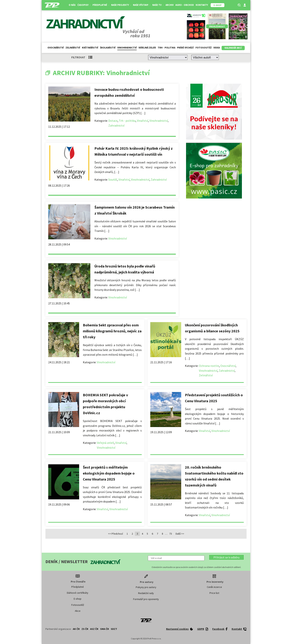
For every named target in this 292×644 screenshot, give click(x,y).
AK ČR (76, 629)
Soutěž (113, 179)
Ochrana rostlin (209, 366)
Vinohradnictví (127, 48)
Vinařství (142, 121)
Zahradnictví (116, 125)
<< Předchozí (115, 534)
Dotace (113, 121)
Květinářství (90, 48)
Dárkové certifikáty (78, 593)
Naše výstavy (142, 5)
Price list (214, 593)
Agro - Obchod (185, 5)
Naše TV (158, 5)
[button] (226, 557)
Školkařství (108, 48)
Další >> (180, 534)
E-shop (78, 599)
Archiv (170, 5)
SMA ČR (105, 629)
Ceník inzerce (214, 587)
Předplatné (101, 5)
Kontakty (202, 5)
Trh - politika (166, 48)
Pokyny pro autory (146, 587)
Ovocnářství (56, 48)
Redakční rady (146, 593)
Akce (78, 611)
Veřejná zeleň (147, 48)
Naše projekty (121, 5)
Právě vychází (185, 48)
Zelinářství (73, 48)
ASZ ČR (94, 629)
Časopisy (84, 5)
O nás (72, 5)
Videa (217, 48)
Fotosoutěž (204, 48)
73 (171, 534)
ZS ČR (85, 629)
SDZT (114, 629)
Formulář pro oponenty (146, 599)
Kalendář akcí (233, 48)
